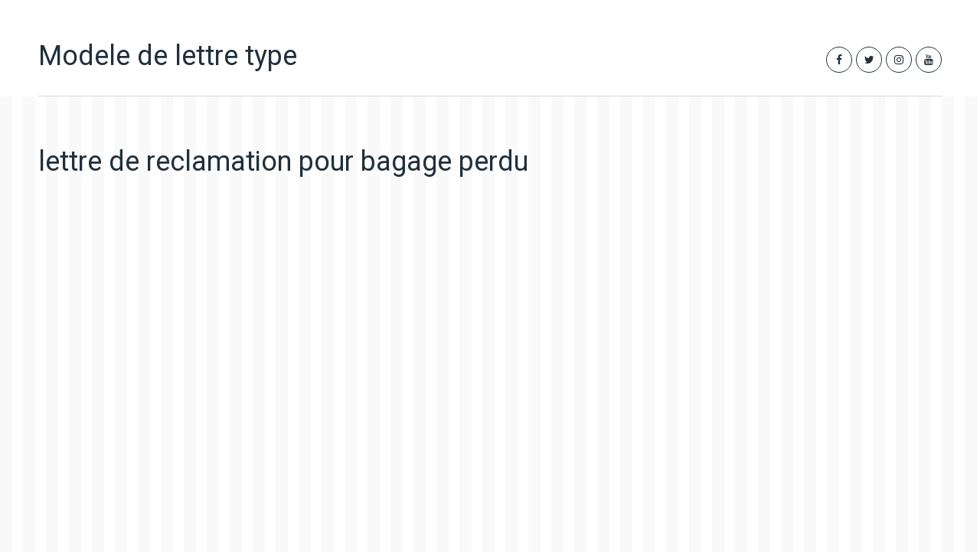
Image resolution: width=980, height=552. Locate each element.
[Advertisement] (336, 333)
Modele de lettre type (168, 56)
